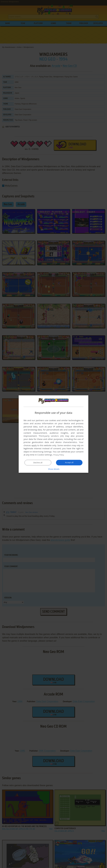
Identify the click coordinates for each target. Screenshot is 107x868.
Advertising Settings (42, 452)
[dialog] (53, 434)
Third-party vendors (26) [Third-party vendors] (51, 436)
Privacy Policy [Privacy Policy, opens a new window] (60, 455)
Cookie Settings (45, 455)
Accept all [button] (69, 463)
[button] (53, 469)
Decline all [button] (38, 463)
